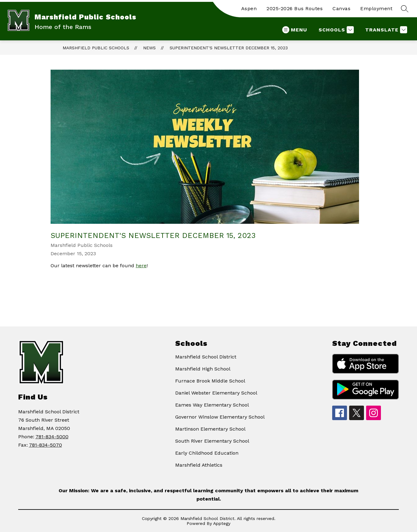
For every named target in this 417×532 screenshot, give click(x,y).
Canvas (341, 8)
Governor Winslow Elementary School (220, 417)
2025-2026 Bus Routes (295, 8)
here (141, 266)
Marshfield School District (206, 357)
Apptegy (222, 523)
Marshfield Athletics (199, 465)
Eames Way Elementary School (212, 405)
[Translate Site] (385, 30)
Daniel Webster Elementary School (216, 393)
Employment (376, 8)
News (149, 48)
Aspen (249, 8)
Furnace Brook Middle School (210, 381)
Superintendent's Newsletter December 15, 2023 (229, 48)
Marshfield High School (203, 369)
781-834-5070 (45, 445)
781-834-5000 (52, 437)
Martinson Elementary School (210, 429)
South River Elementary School (212, 441)
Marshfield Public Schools (96, 48)
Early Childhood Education (207, 453)
